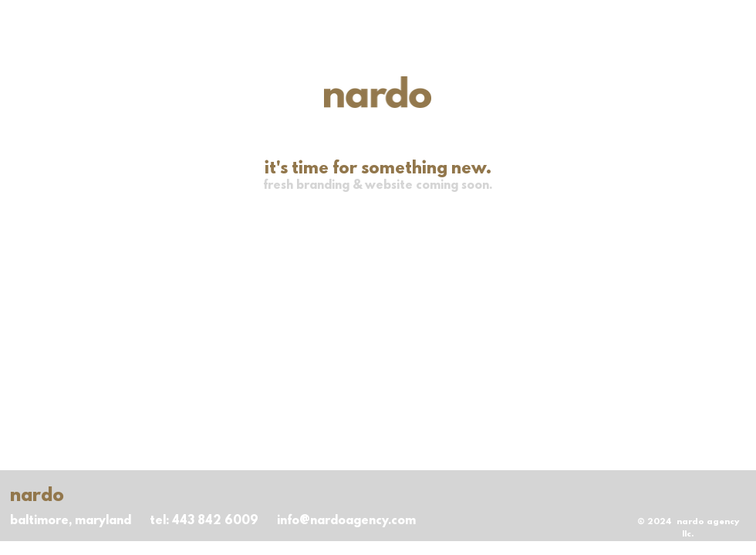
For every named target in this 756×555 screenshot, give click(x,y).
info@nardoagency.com (346, 521)
